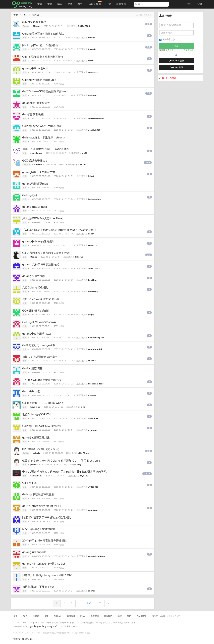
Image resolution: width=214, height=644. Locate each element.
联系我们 (108, 616)
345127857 (94, 268)
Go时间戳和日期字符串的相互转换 (43, 57)
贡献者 (36, 616)
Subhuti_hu (36, 476)
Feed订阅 (141, 616)
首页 (16, 15)
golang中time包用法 (35, 68)
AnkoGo (92, 49)
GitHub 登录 (176, 61)
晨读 (46, 616)
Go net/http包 (31, 391)
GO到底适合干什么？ (35, 161)
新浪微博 (71, 616)
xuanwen (93, 510)
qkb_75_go (83, 453)
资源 (70, 4)
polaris (82, 407)
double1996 (94, 130)
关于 (15, 616)
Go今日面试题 (169, 78)
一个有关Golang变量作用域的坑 (42, 380)
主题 (40, 4)
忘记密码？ (189, 50)
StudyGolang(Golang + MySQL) (41, 626)
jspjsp (91, 315)
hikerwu (79, 257)
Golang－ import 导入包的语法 (42, 426)
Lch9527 (93, 245)
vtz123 (84, 153)
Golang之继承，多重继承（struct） (44, 138)
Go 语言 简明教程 (33, 114)
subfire (92, 591)
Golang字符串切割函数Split (39, 80)
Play (83, 616)
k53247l (84, 165)
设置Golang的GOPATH (36, 414)
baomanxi (93, 95)
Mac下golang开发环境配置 (39, 529)
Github (57, 616)
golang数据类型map (35, 184)
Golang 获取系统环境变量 (38, 494)
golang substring (33, 276)
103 (148, 162)
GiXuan (37, 26)
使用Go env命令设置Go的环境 (41, 299)
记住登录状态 (167, 40)
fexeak (92, 38)
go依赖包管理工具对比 (36, 438)
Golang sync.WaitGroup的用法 (42, 126)
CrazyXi (79, 465)
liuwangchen (95, 199)
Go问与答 (27, 165)
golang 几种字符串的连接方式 (41, 264)
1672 (147, 474)
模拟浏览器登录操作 (34, 22)
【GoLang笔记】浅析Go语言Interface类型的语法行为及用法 (59, 230)
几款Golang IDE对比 (35, 288)
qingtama (93, 418)
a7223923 (93, 487)
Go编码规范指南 (32, 368)
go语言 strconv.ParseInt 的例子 (42, 506)
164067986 (84, 26)
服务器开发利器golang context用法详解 (47, 575)
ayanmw (92, 430)
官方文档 (122, 4)
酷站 (129, 616)
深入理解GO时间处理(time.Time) (43, 218)
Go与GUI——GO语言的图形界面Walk (45, 91)
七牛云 (74, 626)
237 (99, 603)
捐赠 (120, 616)
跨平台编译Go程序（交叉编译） (41, 449)
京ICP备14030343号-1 (24, 639)
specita (38, 165)
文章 (50, 4)
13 (148, 451)
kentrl (91, 234)
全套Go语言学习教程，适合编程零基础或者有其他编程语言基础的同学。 (66, 472)
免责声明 (95, 616)
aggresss (93, 72)
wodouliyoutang (97, 556)
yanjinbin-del (95, 349)
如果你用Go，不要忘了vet (38, 587)
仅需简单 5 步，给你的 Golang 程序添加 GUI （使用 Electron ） (62, 461)
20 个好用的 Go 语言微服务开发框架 (44, 541)
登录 (200, 4)
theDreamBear (96, 384)
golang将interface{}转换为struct (44, 564)
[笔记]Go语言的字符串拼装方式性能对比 (47, 517)
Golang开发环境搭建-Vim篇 (39, 322)
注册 (190, 4)
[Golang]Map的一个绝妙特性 (40, 45)
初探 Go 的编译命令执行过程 (40, 357)
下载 (109, 4)
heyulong (35, 407)
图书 (80, 4)
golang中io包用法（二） (37, 334)
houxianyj (93, 292)
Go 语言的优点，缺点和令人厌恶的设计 (46, 253)
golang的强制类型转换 (36, 103)
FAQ (25, 616)
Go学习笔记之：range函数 (39, 345)
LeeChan (93, 280)
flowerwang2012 (97, 338)
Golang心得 (30, 195)
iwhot (91, 176)
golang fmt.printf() (35, 207)
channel (92, 361)
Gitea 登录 (176, 67)
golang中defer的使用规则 (38, 241)
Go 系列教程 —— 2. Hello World (43, 403)
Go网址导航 (95, 3)
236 (89, 603)
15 (148, 93)
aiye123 (84, 476)
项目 (60, 4)
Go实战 (26, 26)
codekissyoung (96, 118)
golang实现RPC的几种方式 (39, 172)
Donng (34, 257)
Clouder (92, 395)
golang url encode (34, 552)
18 (148, 47)
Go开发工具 (29, 483)
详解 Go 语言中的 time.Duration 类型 (46, 149)
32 (148, 24)
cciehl (91, 61)
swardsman (36, 153)
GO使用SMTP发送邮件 (36, 311)
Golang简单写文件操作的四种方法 (43, 34)
